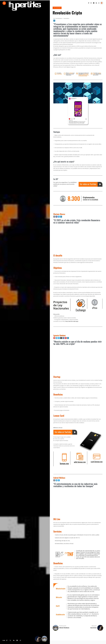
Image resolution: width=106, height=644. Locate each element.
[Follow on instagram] (91, 3)
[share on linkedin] (14, 640)
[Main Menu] (4, 3)
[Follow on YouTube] (94, 3)
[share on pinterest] (17, 640)
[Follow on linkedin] (96, 3)
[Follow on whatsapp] (99, 3)
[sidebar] (102, 3)
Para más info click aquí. (72, 321)
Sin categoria (57, 8)
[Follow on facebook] (89, 3)
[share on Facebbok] (7, 640)
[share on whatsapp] (20, 640)
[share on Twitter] (10, 640)
